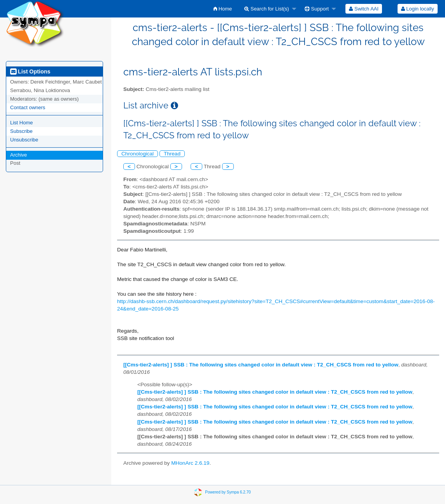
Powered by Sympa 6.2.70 (228, 492)
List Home (22, 123)
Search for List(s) (267, 9)
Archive (18, 155)
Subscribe (21, 131)
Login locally (418, 9)
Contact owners (28, 107)
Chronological (138, 154)
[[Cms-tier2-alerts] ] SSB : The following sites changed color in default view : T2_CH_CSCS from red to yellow (261, 365)
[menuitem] (223, 9)
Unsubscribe (24, 140)
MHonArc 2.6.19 (190, 463)
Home (223, 9)
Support (317, 9)
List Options (30, 72)
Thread (172, 154)
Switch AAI (364, 9)
